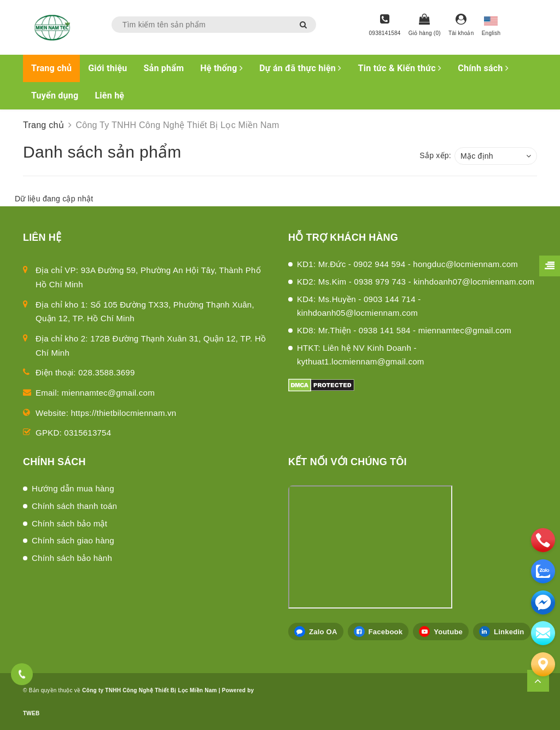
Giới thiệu (107, 68)
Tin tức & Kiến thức (400, 68)
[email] (543, 602)
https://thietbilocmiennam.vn (124, 413)
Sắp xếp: (435, 155)
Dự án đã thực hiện (300, 68)
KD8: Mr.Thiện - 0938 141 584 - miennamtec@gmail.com (404, 330)
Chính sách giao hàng (73, 540)
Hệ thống (221, 68)
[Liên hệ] (543, 664)
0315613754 (87, 433)
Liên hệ (109, 95)
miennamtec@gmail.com (108, 393)
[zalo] (543, 571)
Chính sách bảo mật (69, 523)
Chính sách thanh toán (74, 506)
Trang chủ (51, 68)
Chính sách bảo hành (72, 558)
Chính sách (483, 68)
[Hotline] (385, 26)
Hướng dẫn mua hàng (73, 488)
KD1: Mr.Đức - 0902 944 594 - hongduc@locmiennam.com (407, 264)
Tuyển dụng (55, 95)
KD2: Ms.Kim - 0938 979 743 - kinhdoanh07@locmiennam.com (416, 282)
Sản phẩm (164, 68)
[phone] (543, 540)
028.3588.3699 (106, 372)
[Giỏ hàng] (425, 26)
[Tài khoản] (461, 26)
